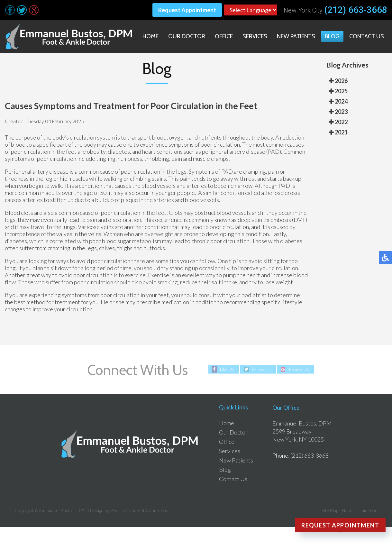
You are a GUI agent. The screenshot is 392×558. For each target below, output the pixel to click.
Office (224, 36)
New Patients (296, 36)
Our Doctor (187, 36)
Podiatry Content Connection (140, 510)
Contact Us (367, 36)
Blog (332, 36)
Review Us (299, 369)
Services (255, 36)
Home (150, 36)
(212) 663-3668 (356, 10)
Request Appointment (187, 10)
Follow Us (261, 369)
